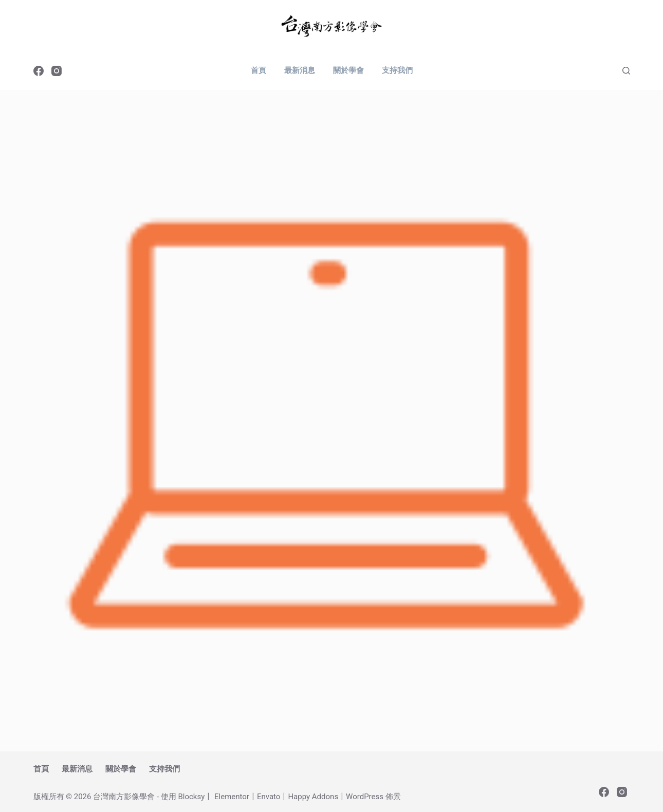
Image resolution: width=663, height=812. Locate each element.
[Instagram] (57, 71)
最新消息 (300, 70)
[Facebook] (39, 71)
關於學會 (348, 70)
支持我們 (397, 70)
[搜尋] (626, 71)
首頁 (259, 70)
